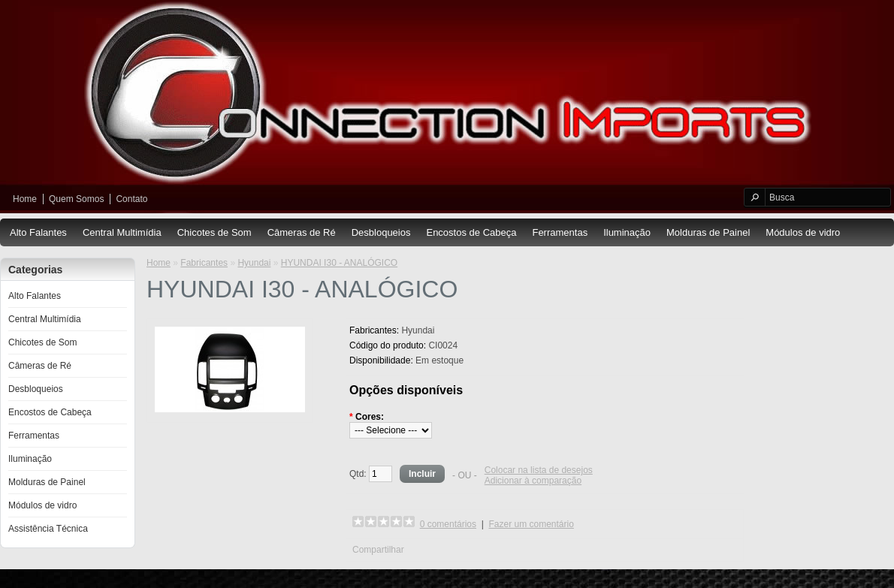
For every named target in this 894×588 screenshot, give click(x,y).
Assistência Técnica (48, 529)
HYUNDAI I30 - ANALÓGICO (339, 263)
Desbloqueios (381, 232)
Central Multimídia (122, 232)
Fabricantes (204, 263)
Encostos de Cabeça (471, 232)
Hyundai (254, 263)
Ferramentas (560, 232)
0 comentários (448, 524)
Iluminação (627, 232)
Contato (131, 199)
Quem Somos (76, 199)
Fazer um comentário (532, 524)
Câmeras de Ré (302, 232)
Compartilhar (378, 550)
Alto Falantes (38, 232)
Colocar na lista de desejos (539, 470)
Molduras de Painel (708, 232)
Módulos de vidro (803, 232)
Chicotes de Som (214, 232)
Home (25, 199)
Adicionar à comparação (533, 481)
